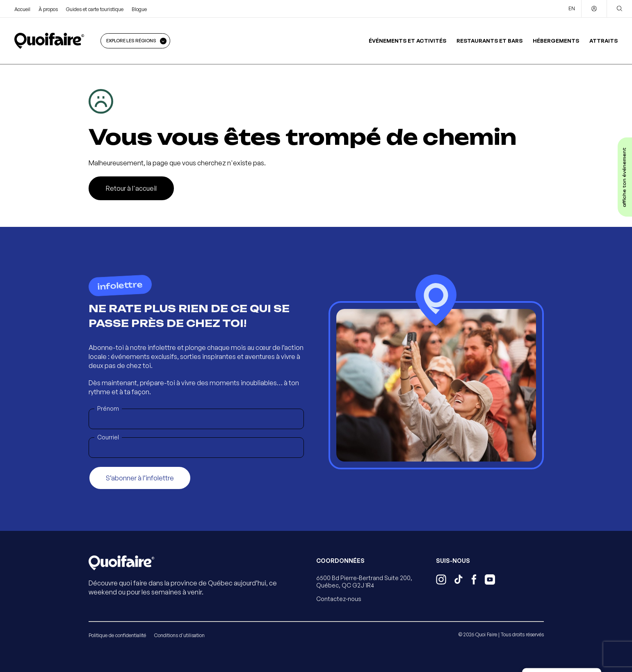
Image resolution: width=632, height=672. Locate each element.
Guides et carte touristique (95, 9)
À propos (48, 9)
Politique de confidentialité (117, 635)
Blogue (139, 9)
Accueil (22, 9)
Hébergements (556, 41)
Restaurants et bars (489, 41)
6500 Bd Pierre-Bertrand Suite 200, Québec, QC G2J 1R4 (364, 582)
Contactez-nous (339, 599)
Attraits (603, 41)
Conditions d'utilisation (179, 635)
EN (572, 8)
